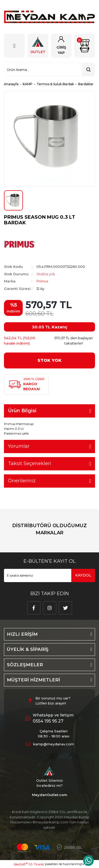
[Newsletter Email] (49, 575)
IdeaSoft (21, 864)
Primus (42, 281)
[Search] (49, 70)
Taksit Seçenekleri (30, 463)
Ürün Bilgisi (22, 411)
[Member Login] (61, 46)
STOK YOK (49, 360)
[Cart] (85, 46)
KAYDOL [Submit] (83, 575)
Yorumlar (19, 446)
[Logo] (49, 17)
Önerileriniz (22, 481)
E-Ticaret (37, 864)
